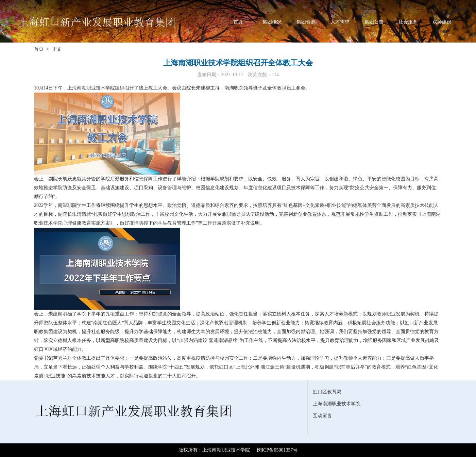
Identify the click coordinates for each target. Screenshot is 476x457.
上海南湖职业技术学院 (337, 404)
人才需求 (340, 22)
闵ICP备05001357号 (277, 450)
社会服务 (408, 22)
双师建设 (442, 22)
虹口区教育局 (327, 392)
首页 (238, 22)
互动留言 (322, 416)
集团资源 (306, 22)
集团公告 (374, 22)
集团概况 (272, 22)
